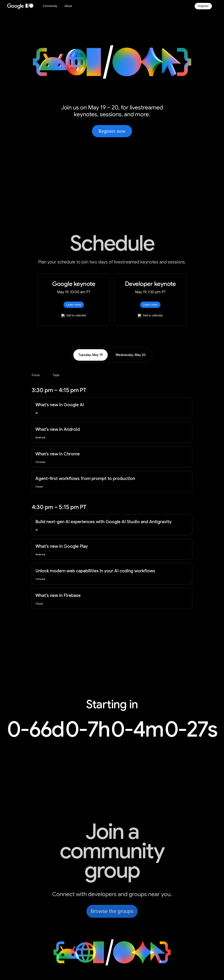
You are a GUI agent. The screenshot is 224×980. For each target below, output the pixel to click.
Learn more (74, 305)
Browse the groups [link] (112, 911)
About (68, 6)
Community (50, 6)
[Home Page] (22, 6)
